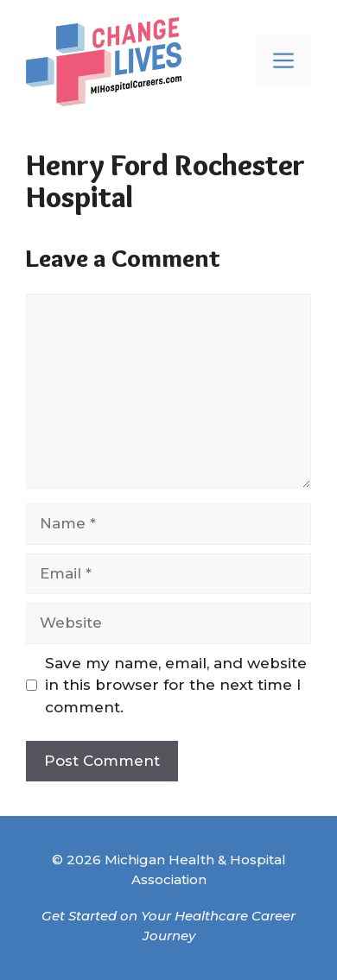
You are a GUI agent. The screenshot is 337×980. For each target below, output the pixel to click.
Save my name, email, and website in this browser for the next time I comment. (176, 685)
